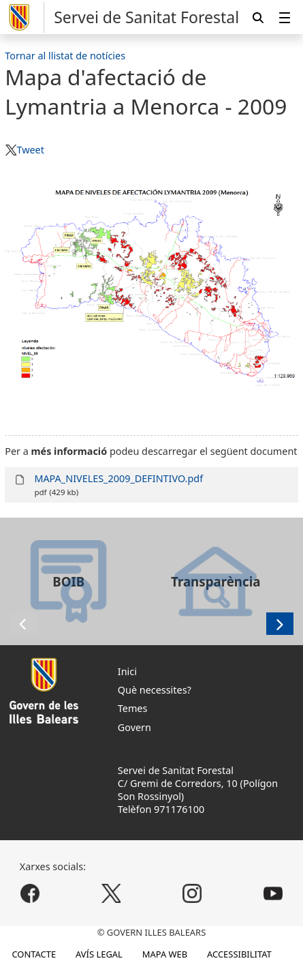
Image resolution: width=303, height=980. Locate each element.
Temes (133, 708)
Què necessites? (155, 690)
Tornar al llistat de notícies (65, 56)
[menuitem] (285, 17)
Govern (134, 727)
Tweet (30, 150)
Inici (127, 671)
